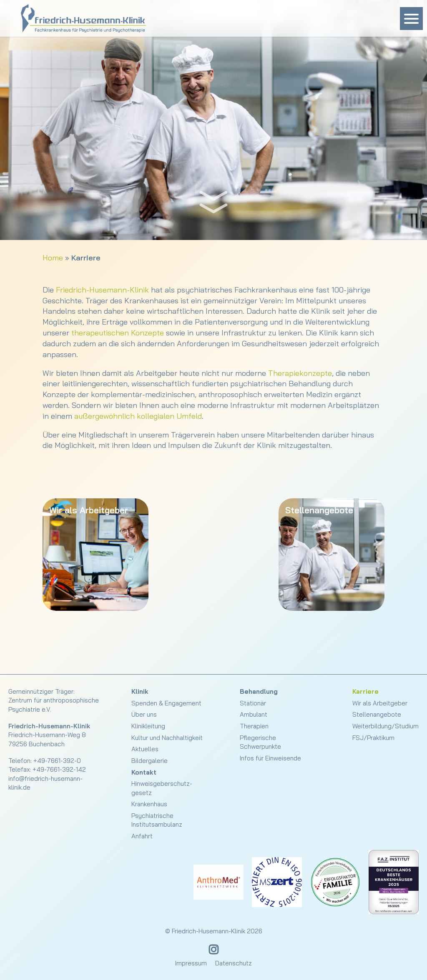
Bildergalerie (149, 761)
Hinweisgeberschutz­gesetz (162, 788)
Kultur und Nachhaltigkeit (167, 738)
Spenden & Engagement (166, 703)
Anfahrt (142, 836)
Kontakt (144, 772)
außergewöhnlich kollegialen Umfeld (138, 416)
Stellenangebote (377, 714)
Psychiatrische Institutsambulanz (157, 820)
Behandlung (259, 691)
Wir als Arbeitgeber (380, 703)
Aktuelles (145, 749)
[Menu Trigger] (411, 19)
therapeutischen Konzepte (118, 333)
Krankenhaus (149, 804)
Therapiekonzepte (300, 373)
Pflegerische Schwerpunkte (260, 742)
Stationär (253, 703)
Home (53, 258)
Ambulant (254, 714)
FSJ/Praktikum (373, 738)
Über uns (144, 714)
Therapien (254, 726)
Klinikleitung (148, 726)
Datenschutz (234, 963)
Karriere (365, 691)
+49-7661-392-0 (57, 761)
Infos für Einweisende (270, 758)
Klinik (140, 691)
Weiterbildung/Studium (386, 726)
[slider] (213, 120)
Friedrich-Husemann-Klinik (102, 290)
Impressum (191, 963)
